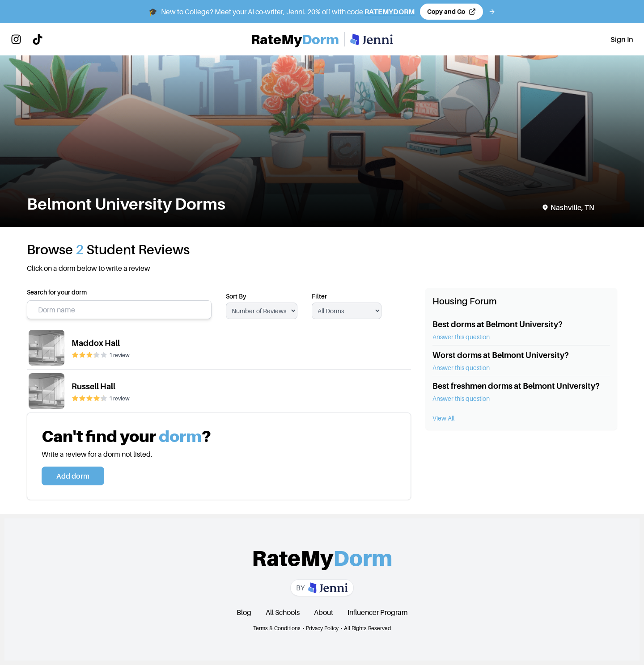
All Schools (283, 612)
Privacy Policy (322, 628)
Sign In (622, 39)
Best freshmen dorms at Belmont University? (516, 386)
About (324, 612)
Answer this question (461, 337)
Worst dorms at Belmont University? (501, 355)
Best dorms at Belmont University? (498, 324)
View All (443, 418)
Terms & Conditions (277, 628)
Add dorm (73, 476)
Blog (244, 612)
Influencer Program (378, 612)
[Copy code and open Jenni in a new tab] (451, 12)
